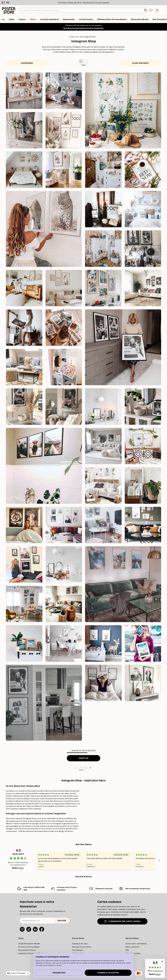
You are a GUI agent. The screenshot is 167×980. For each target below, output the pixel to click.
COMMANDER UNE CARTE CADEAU (122, 921)
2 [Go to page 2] (86, 768)
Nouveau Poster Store (82, 947)
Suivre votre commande (136, 944)
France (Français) (18, 973)
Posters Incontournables (29, 947)
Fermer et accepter (108, 973)
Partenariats (77, 950)
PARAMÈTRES (59, 973)
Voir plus (84, 758)
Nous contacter (132, 947)
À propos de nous (80, 944)
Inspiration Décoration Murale (31, 953)
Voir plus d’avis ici (84, 876)
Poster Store (74, 37)
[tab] (151, 10)
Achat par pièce (140, 63)
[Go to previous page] (76, 768)
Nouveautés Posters (27, 950)
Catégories (27, 63)
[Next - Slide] (159, 861)
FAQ (127, 950)
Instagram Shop (89, 37)
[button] (86, 61)
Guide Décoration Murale (29, 944)
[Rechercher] (146, 10)
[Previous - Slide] (33, 861)
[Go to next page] (91, 768)
